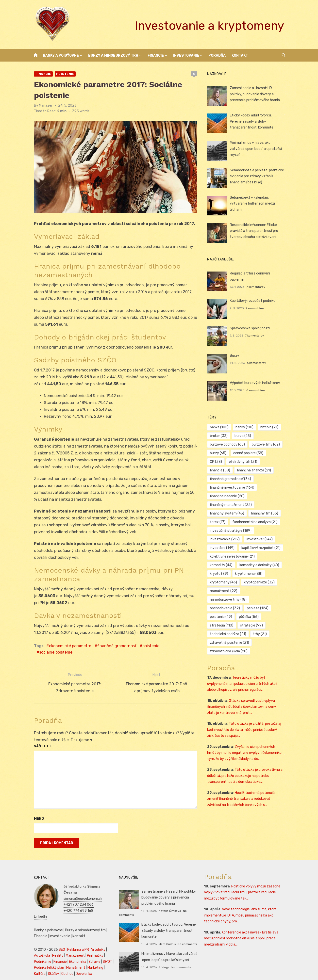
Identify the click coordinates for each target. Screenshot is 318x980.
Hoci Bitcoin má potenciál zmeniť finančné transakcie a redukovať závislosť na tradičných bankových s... (247, 790)
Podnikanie (40, 950)
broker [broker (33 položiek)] (220, 436)
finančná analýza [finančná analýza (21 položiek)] (228, 470)
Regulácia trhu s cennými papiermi (258, 273)
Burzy (235, 356)
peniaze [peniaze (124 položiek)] (259, 600)
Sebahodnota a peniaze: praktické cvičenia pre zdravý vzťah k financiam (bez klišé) (258, 176)
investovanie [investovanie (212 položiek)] (226, 539)
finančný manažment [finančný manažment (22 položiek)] (232, 505)
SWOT (104, 950)
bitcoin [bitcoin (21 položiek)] (270, 427)
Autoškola (39, 944)
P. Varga (163, 961)
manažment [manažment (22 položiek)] (225, 591)
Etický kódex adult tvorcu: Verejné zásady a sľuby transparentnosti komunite (258, 121)
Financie (156, 56)
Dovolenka (81, 962)
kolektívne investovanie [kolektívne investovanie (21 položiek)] (234, 556)
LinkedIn (67, 905)
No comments (186, 938)
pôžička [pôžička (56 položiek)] (250, 608)
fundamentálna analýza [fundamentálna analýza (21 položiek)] (256, 522)
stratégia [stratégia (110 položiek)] (223, 617)
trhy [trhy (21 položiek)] (261, 625)
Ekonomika (75, 950)
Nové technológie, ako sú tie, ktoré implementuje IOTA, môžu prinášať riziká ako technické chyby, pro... (241, 910)
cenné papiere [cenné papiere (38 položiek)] (249, 453)
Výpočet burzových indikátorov (256, 383)
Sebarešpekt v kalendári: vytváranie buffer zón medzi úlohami (253, 204)
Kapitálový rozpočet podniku (254, 301)
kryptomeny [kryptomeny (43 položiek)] (225, 582)
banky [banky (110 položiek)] (245, 427)
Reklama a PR (75, 938)
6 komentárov (257, 363)
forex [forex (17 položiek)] (219, 522)
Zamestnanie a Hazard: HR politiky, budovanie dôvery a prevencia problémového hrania (258, 94)
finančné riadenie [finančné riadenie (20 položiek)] (228, 496)
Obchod (64, 962)
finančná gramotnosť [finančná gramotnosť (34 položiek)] (232, 479)
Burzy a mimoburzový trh (113, 56)
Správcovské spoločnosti (251, 328)
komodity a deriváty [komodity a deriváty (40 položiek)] (260, 565)
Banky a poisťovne (61, 56)
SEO (59, 938)
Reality (55, 944)
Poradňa (217, 56)
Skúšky (50, 962)
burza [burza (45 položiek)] (244, 436)
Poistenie (62, 74)
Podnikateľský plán (46, 956)
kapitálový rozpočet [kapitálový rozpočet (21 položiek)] (262, 548)
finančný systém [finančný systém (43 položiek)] (228, 513)
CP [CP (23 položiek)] (277, 453)
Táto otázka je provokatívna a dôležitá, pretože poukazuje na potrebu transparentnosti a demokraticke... (246, 767)
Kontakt (240, 56)
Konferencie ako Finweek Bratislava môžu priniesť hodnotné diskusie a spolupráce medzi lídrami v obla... (242, 932)
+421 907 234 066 (76, 893)
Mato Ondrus (166, 938)
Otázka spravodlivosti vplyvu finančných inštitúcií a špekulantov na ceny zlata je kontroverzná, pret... (247, 698)
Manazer (43, 105)
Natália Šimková (169, 905)
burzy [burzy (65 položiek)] (219, 453)
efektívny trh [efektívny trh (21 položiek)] (225, 462)
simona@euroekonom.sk (80, 887)
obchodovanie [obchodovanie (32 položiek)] (226, 600)
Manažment (72, 944)
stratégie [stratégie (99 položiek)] (252, 617)
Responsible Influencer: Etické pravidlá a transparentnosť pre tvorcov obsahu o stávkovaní (255, 231)
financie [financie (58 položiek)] (256, 462)
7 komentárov (257, 281)
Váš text (40, 740)
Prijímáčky (92, 944)
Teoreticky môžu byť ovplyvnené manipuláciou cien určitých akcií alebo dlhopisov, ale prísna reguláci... (247, 675)
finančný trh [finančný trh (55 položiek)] (266, 513)
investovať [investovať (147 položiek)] (261, 539)
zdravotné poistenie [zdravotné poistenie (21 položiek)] (231, 634)
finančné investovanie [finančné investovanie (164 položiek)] (233, 488)
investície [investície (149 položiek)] (223, 548)
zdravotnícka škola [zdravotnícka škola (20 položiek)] (230, 643)
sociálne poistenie (179, 648)
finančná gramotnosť (114, 648)
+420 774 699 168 (75, 899)
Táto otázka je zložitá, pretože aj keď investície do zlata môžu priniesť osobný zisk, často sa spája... (247, 721)
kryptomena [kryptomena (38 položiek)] (250, 574)
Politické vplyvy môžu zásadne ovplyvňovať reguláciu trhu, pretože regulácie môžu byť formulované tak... (246, 886)
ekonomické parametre (67, 648)
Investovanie (186, 56)
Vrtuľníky (95, 938)
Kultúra (37, 962)
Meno (36, 813)
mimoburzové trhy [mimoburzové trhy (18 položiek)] (263, 591)
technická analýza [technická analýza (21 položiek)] (229, 625)
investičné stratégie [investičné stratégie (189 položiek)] (232, 531)
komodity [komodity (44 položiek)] (222, 565)
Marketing (92, 956)
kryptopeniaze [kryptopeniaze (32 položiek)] (260, 582)
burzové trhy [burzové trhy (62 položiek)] (267, 444)
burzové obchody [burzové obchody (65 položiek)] (229, 444)
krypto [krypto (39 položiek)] (220, 574)
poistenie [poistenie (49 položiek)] (222, 608)
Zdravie (92, 950)
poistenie (148, 648)
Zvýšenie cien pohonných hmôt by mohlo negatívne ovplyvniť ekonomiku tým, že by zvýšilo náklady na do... (247, 744)
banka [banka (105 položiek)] (220, 427)
